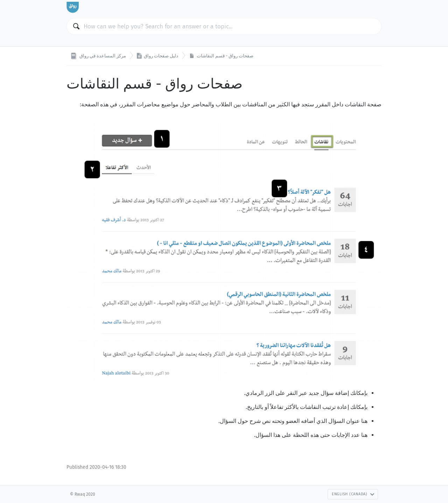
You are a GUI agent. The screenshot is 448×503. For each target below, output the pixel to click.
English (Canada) (353, 494)
